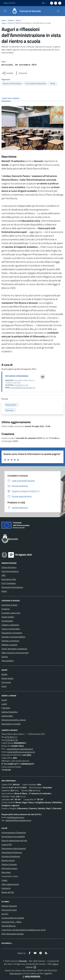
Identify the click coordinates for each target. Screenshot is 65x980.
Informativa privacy (10, 868)
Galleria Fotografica (10, 712)
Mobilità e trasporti (9, 645)
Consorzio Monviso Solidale (13, 918)
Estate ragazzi (7, 678)
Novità (11, 20)
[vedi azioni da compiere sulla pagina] (21, 73)
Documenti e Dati (9, 579)
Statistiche (6, 888)
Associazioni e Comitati (11, 724)
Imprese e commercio (10, 641)
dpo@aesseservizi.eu (16, 817)
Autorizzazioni (7, 621)
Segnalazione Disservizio (12, 852)
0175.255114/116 (21, 385)
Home (4, 20)
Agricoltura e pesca (9, 605)
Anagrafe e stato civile (11, 613)
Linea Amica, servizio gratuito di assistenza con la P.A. (24, 930)
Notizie (4, 674)
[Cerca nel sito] (58, 11)
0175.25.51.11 (11, 737)
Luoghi (4, 704)
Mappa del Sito (8, 892)
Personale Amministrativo (12, 587)
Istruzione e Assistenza (17, 376)
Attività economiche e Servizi (14, 720)
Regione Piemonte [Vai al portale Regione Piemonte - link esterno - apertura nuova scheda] (9, 3)
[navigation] (5, 11)
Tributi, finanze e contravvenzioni (15, 653)
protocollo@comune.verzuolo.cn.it (23, 388)
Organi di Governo (9, 567)
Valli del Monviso (9, 926)
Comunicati (6, 682)
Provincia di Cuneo (9, 910)
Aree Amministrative (10, 571)
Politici (4, 591)
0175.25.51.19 (11, 740)
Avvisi (18, 20)
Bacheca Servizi (8, 860)
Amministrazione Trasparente (14, 832)
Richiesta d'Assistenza (11, 856)
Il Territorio (6, 708)
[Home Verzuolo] (25, 11)
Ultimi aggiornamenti (10, 884)
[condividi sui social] (8, 73)
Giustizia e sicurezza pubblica (13, 637)
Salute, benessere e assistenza (14, 649)
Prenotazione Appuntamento (14, 848)
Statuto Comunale (9, 864)
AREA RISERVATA (31, 976)
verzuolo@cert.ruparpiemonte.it (20, 749)
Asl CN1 (5, 914)
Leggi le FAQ (7, 844)
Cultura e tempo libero (11, 629)
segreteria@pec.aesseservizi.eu (18, 820)
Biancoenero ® (16, 973)
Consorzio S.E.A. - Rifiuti (11, 922)
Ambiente (6, 609)
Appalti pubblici (8, 617)
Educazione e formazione (12, 633)
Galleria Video (7, 716)
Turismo (5, 657)
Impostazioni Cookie (10, 876)
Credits (4, 880)
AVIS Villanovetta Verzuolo (13, 934)
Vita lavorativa (8, 661)
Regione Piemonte (9, 906)
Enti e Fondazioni (9, 583)
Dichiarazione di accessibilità (13, 836)
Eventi (4, 700)
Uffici (4, 575)
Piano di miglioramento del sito (14, 840)
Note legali (6, 872)
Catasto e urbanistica (10, 625)
